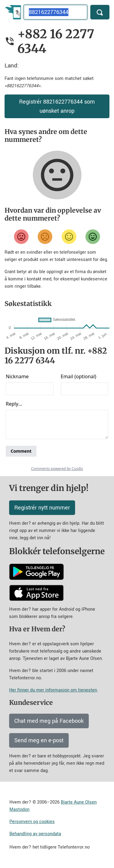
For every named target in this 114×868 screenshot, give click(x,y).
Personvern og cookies (32, 822)
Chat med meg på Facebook (49, 721)
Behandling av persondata (35, 834)
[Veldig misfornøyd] (21, 237)
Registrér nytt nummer (42, 508)
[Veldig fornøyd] (93, 237)
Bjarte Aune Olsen (79, 802)
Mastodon (19, 810)
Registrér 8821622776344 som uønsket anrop (57, 106)
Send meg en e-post (39, 740)
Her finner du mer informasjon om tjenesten (53, 690)
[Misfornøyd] (45, 237)
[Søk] (100, 12)
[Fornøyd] (69, 237)
